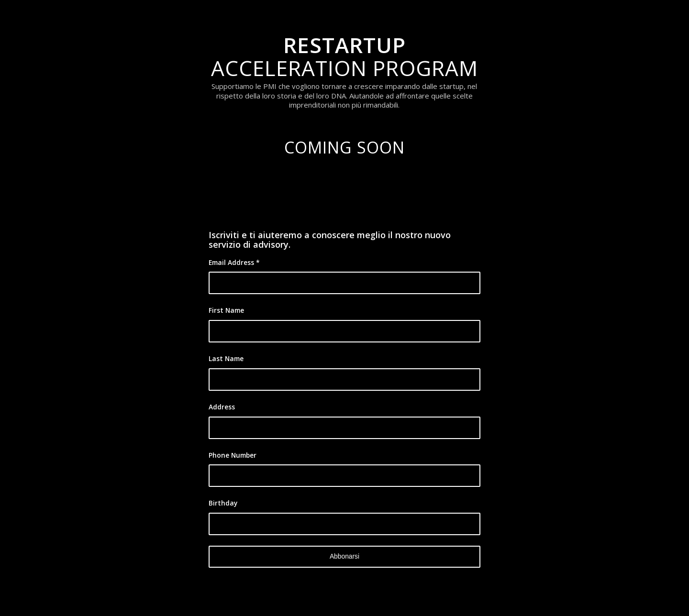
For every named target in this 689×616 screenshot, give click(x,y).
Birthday (223, 503)
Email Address (234, 262)
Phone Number (233, 455)
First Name (226, 310)
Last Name (226, 358)
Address (222, 407)
